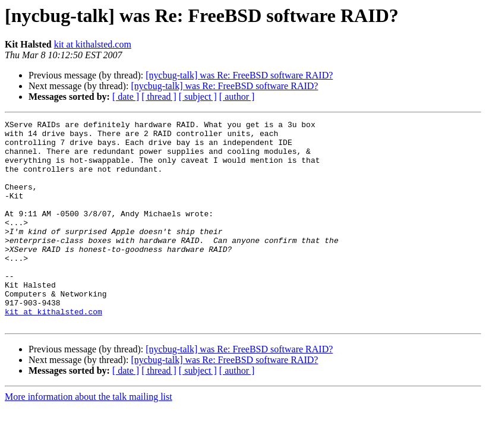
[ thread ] (159, 97)
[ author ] (237, 97)
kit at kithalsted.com (93, 44)
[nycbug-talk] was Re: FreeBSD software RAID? (239, 75)
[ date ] (126, 97)
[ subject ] (198, 97)
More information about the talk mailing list (89, 438)
